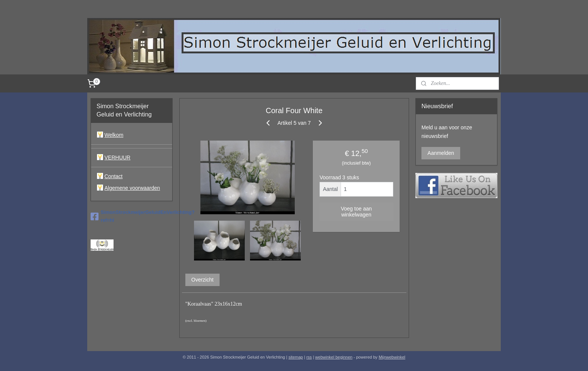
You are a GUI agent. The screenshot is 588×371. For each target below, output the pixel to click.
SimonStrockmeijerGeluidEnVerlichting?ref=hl (132, 216)
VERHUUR (117, 157)
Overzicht (202, 280)
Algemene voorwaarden (132, 188)
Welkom (114, 135)
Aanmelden (441, 153)
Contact (114, 176)
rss (309, 357)
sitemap (296, 357)
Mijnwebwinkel (392, 357)
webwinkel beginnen (334, 357)
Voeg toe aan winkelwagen (356, 212)
